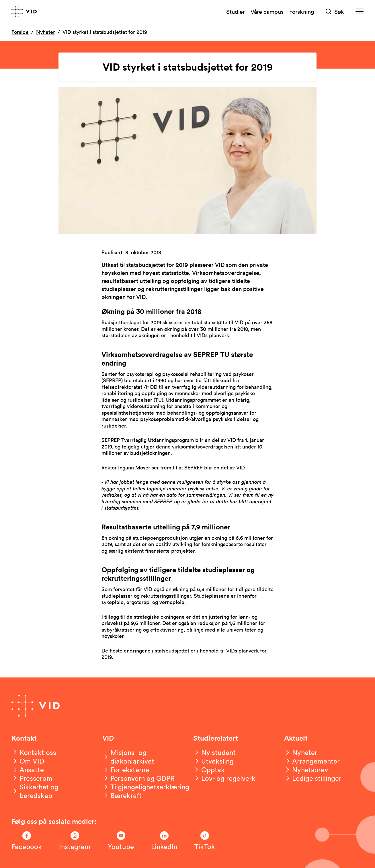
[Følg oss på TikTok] (205, 841)
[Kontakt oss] (34, 752)
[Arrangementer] (312, 761)
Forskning (302, 11)
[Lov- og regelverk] (224, 778)
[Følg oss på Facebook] (27, 841)
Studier (236, 11)
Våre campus (267, 11)
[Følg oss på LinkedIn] (164, 841)
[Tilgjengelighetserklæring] (146, 787)
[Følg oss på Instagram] (75, 841)
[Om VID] (28, 761)
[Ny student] (214, 752)
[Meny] (360, 12)
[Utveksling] (213, 761)
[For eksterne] (126, 770)
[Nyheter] (301, 752)
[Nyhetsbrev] (306, 770)
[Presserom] (32, 778)
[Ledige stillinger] (313, 778)
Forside (20, 32)
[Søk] (335, 12)
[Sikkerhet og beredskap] (51, 791)
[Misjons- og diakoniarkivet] (142, 757)
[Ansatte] (28, 770)
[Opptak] (209, 770)
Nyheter (46, 32)
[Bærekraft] (122, 795)
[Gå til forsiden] (24, 11)
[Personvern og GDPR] (138, 778)
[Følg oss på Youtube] (121, 841)
